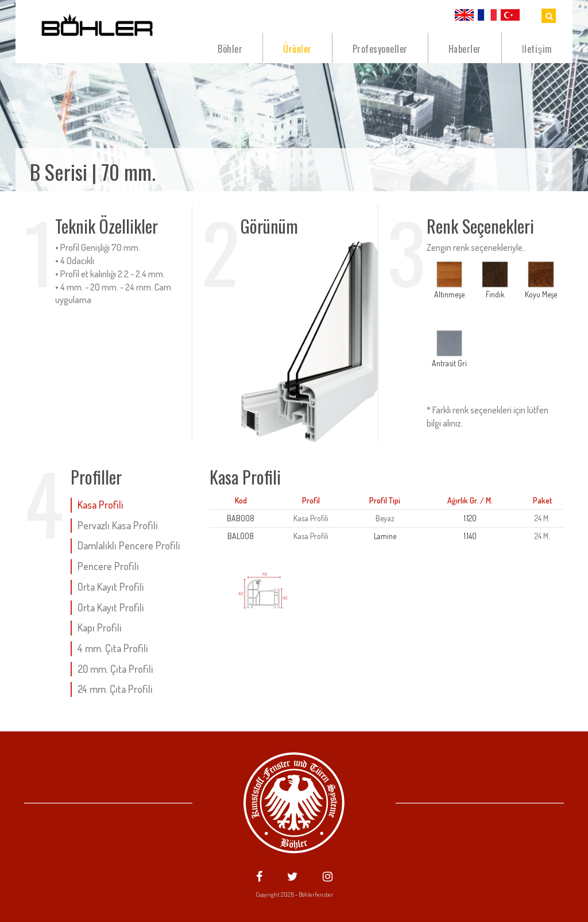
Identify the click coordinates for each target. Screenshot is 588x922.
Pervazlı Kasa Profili (117, 525)
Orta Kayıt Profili (111, 587)
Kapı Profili (99, 627)
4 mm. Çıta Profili (113, 648)
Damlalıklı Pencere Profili (129, 545)
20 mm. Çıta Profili (115, 669)
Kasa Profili (100, 505)
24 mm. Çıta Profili (115, 689)
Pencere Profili (108, 566)
